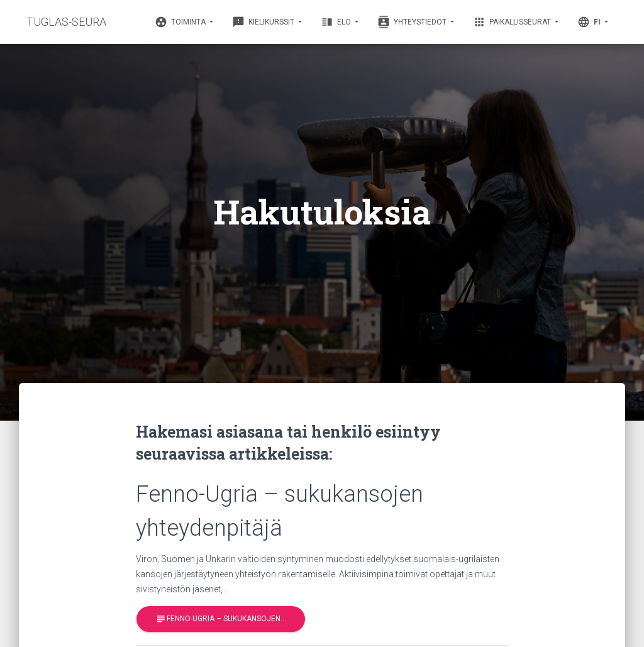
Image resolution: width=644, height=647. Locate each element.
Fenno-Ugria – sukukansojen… (221, 619)
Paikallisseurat (513, 22)
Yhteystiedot (413, 22)
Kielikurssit (264, 22)
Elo (337, 22)
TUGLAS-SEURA (66, 22)
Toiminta (181, 22)
